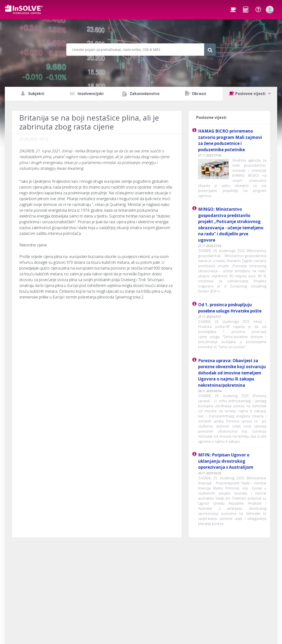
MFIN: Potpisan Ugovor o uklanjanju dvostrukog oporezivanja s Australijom (226, 461)
